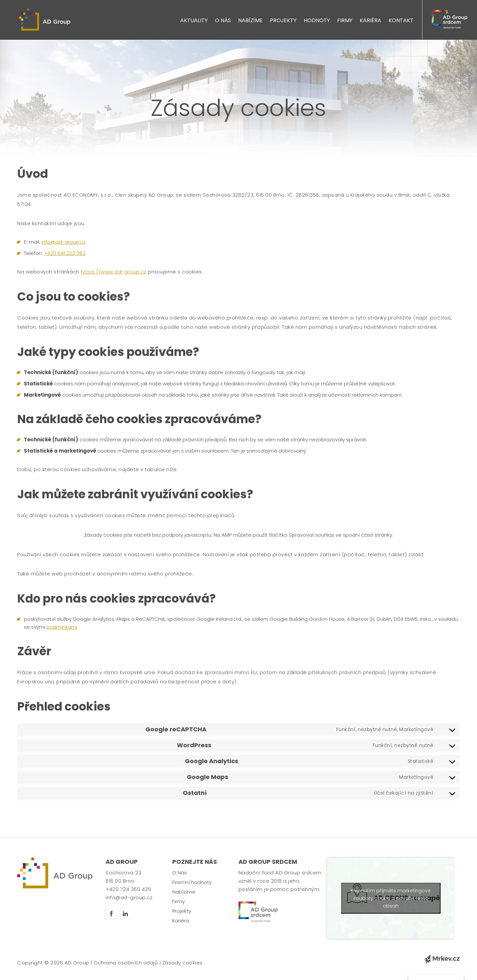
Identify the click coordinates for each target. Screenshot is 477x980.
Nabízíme (250, 21)
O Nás (223, 21)
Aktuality (194, 21)
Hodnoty (317, 21)
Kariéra (371, 21)
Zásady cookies (183, 963)
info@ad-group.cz (63, 242)
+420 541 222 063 (65, 253)
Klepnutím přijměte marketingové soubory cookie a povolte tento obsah (391, 898)
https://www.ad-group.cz (114, 272)
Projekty (283, 21)
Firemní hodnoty (192, 882)
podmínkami (62, 627)
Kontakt (401, 21)
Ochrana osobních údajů (126, 963)
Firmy (345, 21)
